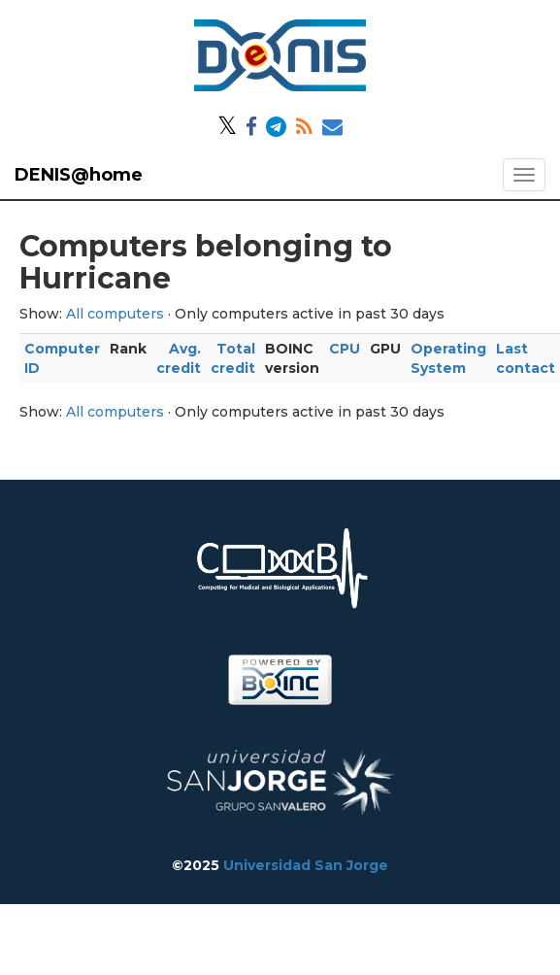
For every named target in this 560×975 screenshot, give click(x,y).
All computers (115, 314)
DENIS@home (79, 175)
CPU (345, 349)
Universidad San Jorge (306, 865)
